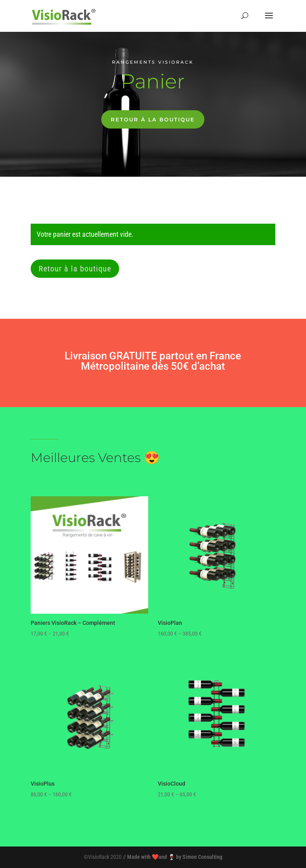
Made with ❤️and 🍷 (152, 857)
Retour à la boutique (153, 119)
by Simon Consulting (199, 857)
